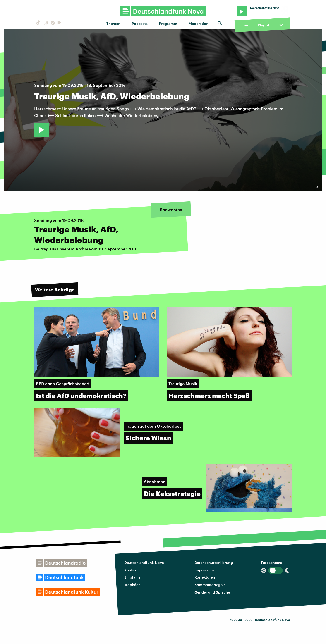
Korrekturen (205, 577)
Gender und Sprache (212, 592)
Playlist (264, 25)
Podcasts (140, 23)
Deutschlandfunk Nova (144, 562)
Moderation (199, 23)
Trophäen (132, 585)
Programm (168, 23)
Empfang (132, 577)
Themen (113, 23)
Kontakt (131, 570)
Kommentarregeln (210, 585)
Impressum (204, 570)
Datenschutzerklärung (214, 562)
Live (245, 25)
